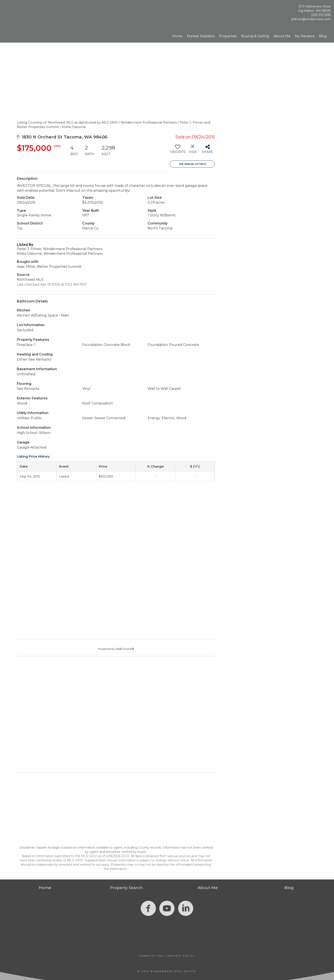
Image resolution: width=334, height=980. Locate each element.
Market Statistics (201, 36)
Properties (228, 36)
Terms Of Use (151, 956)
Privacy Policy (181, 956)
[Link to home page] (26, 14)
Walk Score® (125, 649)
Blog (323, 36)
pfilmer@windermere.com (311, 19)
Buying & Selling (255, 36)
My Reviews (305, 36)
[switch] (178, 151)
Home (177, 36)
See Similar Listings (193, 164)
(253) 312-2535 (321, 15)
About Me (282, 36)
